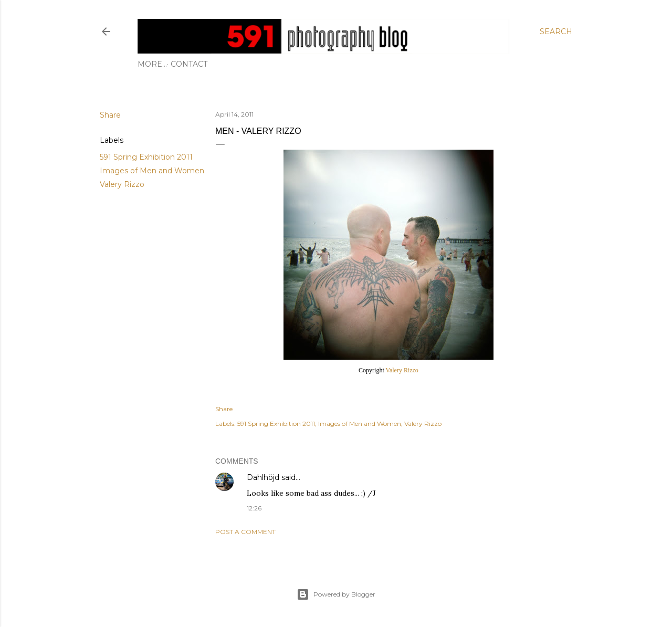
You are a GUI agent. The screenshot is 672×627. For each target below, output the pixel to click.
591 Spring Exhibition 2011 (146, 157)
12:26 (254, 508)
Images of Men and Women (152, 171)
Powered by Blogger (336, 594)
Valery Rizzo (122, 184)
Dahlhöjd (263, 477)
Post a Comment (245, 532)
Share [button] (110, 115)
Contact (160, 64)
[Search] (556, 32)
